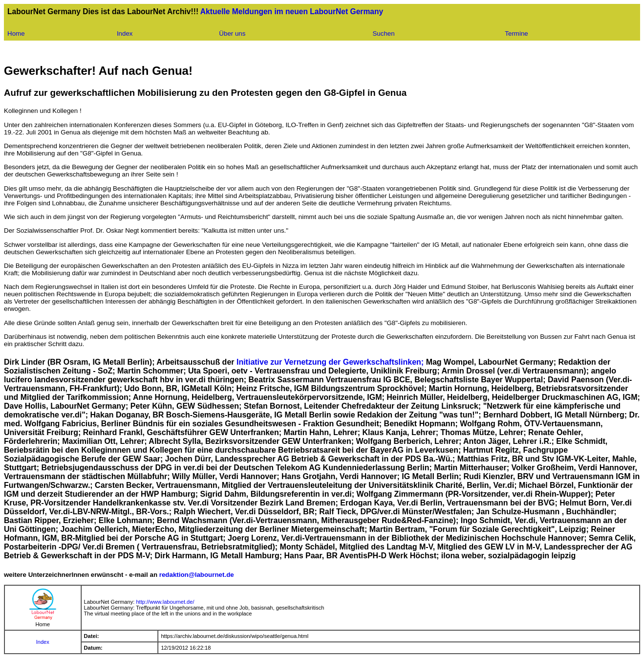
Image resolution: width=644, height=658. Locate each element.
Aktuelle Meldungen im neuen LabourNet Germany (292, 11)
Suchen (383, 33)
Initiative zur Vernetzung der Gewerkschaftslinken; (331, 362)
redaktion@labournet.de (197, 575)
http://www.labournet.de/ (165, 602)
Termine (516, 33)
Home (16, 33)
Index (125, 33)
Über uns (232, 33)
